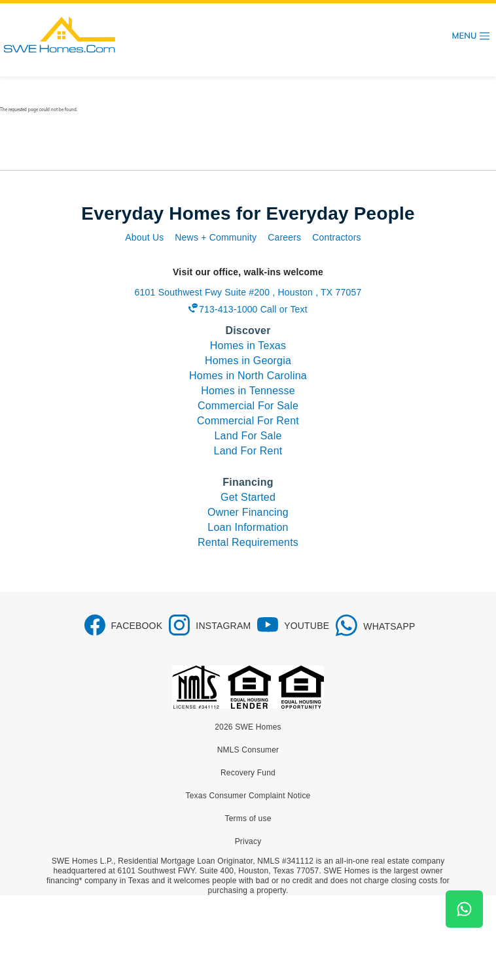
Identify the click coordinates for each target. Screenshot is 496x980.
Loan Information (248, 527)
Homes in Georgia (248, 361)
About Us (144, 237)
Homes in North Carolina (248, 376)
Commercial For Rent (248, 421)
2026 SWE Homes (248, 727)
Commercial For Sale (248, 406)
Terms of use (248, 819)
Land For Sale (248, 436)
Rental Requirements (248, 542)
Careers (284, 237)
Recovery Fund (248, 773)
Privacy (248, 841)
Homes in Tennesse (248, 391)
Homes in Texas (248, 346)
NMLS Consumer (248, 750)
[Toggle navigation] (471, 36)
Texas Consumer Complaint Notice (248, 796)
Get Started (248, 497)
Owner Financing (248, 512)
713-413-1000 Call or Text (253, 309)
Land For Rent (248, 451)
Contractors (337, 237)
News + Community (216, 237)
